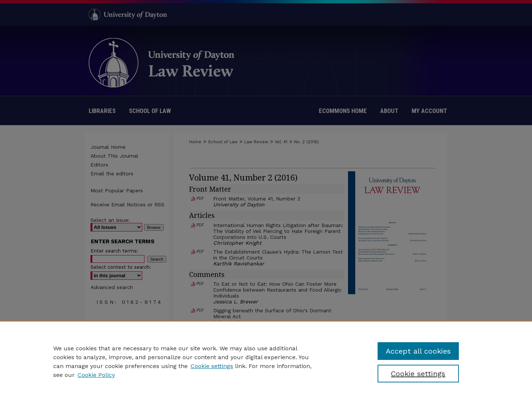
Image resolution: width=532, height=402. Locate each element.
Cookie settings (212, 366)
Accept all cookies (418, 351)
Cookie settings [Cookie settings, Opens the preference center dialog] (418, 374)
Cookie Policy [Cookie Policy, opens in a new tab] (96, 375)
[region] (266, 361)
